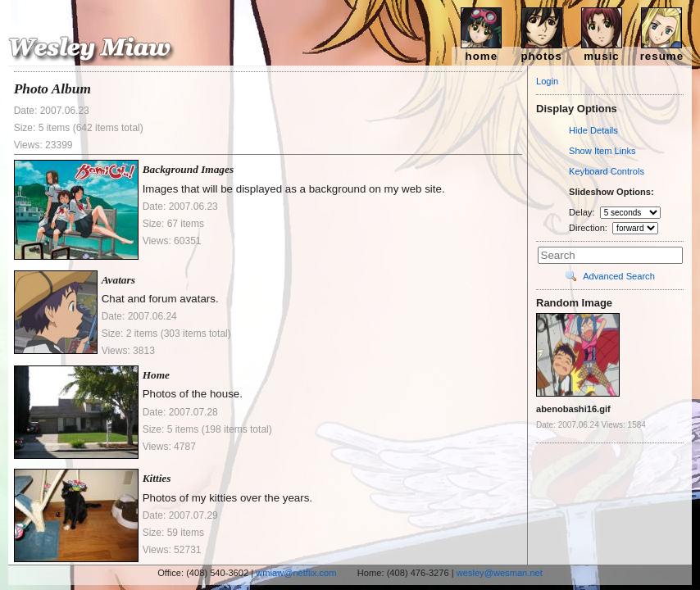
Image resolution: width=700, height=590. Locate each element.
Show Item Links (602, 151)
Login (547, 81)
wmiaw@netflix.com (296, 573)
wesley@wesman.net (500, 573)
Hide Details (593, 130)
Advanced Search (619, 276)
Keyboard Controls (607, 171)
